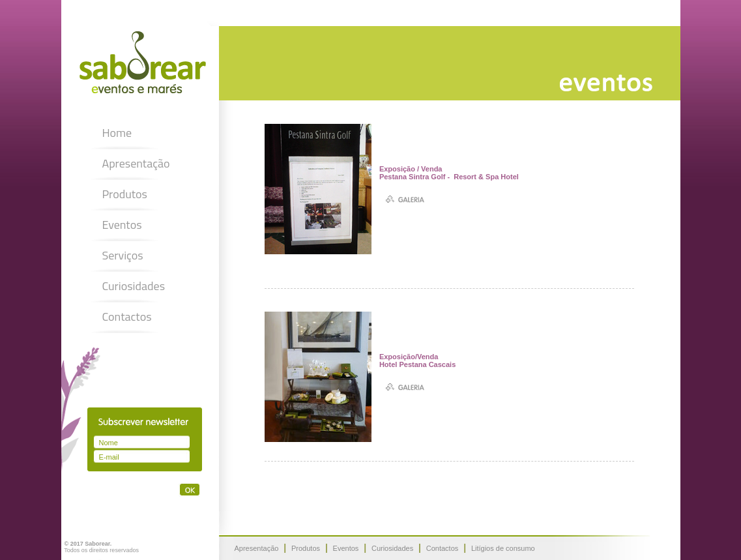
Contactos (126, 317)
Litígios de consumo (503, 548)
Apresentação (136, 163)
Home (117, 133)
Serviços (122, 255)
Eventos (122, 225)
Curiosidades (133, 286)
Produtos (124, 194)
